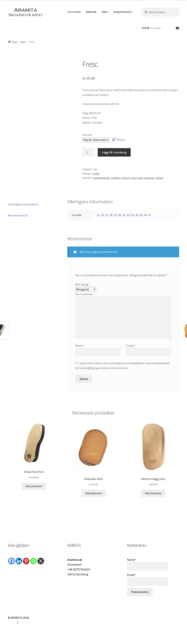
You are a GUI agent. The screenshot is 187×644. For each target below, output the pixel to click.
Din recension (85, 294)
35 (98, 215)
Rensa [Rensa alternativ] (121, 140)
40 (120, 215)
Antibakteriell (101, 178)
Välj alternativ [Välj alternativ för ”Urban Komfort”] (34, 486)
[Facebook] (12, 561)
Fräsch (126, 178)
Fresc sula (137, 178)
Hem (15, 42)
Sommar (149, 178)
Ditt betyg (83, 284)
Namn (80, 345)
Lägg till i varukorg (114, 152)
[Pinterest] (26, 561)
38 (111, 215)
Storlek (87, 135)
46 (145, 215)
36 (102, 215)
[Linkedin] (19, 561)
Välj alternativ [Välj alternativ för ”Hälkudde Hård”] (93, 493)
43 (133, 215)
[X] (41, 561)
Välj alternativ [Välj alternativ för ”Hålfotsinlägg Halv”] (153, 493)
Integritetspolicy (123, 12)
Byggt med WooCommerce (36, 622)
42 (128, 215)
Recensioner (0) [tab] (18, 215)
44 (137, 215)
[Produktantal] (89, 152)
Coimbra (116, 178)
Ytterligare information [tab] (23, 204)
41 (124, 215)
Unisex (159, 178)
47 (150, 215)
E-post (131, 345)
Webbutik (91, 12)
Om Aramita (74, 12)
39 (115, 215)
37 (107, 215)
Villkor (105, 12)
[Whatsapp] (33, 561)
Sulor (23, 42)
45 (141, 215)
